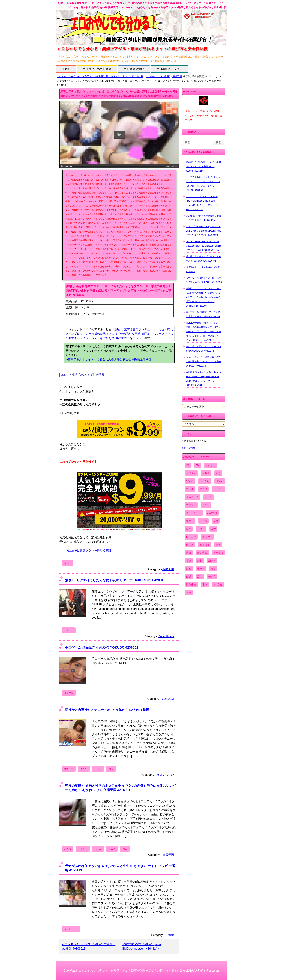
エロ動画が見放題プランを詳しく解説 (87, 550)
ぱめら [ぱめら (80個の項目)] (190, 481)
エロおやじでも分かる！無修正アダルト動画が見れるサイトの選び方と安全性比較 (100, 76)
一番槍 (170, 935)
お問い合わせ (189, 448)
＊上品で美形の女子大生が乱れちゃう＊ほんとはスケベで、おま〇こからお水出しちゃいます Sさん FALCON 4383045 (203, 184)
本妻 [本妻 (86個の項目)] (189, 561)
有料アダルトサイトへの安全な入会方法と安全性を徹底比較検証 (110, 359)
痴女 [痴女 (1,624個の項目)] (213, 569)
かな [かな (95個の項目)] (218, 473)
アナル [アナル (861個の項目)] (190, 489)
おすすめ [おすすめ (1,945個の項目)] (210, 465)
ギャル (84, 769)
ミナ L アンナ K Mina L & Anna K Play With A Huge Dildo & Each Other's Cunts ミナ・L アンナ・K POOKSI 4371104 (202, 203)
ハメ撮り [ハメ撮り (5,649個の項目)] (212, 513)
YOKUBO (168, 699)
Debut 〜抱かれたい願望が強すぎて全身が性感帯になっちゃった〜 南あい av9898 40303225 (203, 361)
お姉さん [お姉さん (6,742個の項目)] (191, 473)
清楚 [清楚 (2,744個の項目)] (200, 561)
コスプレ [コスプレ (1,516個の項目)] (191, 505)
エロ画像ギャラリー (169, 69)
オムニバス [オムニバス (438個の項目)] (192, 497)
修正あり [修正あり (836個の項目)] (191, 537)
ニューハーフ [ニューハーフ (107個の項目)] (194, 513)
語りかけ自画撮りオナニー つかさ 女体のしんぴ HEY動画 (107, 710)
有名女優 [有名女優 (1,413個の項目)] (218, 553)
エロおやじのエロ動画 (97, 69)
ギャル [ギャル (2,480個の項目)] (208, 497)
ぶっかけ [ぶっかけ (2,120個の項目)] (205, 481)
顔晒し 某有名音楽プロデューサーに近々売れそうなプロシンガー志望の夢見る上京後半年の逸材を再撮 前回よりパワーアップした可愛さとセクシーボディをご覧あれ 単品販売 (119, 334)
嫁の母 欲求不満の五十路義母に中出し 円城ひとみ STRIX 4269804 (203, 218)
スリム (98, 769)
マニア (112, 849)
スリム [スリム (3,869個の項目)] (206, 505)
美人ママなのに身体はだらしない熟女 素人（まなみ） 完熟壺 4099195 (203, 314)
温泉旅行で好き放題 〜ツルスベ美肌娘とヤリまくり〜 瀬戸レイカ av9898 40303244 (203, 166)
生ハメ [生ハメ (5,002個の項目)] (201, 569)
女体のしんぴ (165, 775)
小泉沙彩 (69, 693)
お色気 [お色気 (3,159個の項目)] (206, 473)
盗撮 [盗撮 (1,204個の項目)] (189, 577)
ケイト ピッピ (71, 929)
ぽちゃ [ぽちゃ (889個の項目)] (220, 481)
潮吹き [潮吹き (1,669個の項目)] (212, 561)
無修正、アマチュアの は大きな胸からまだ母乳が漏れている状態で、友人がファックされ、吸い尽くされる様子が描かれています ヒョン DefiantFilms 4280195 (203, 297)
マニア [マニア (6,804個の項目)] (190, 521)
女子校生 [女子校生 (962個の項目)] (205, 545)
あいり (68, 563)
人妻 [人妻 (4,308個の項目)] (213, 529)
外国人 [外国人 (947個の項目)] (190, 545)
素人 (111, 769)
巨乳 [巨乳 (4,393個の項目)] (218, 545)
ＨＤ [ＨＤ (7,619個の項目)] (189, 592)
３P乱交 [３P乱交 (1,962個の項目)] (218, 585)
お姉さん (83, 849)
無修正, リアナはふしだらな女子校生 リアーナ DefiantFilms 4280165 (116, 580)
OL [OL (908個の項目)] (188, 465)
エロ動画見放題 (134, 69)
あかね (68, 849)
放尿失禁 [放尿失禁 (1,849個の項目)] (202, 553)
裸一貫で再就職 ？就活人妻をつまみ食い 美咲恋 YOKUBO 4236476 (203, 259)
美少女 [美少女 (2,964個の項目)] (212, 577)
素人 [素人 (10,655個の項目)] (200, 577)
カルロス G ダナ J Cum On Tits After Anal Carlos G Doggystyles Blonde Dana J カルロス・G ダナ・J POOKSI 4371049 (203, 379)
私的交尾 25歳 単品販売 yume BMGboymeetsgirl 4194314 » (142, 946)
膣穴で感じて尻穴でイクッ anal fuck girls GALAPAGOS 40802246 (203, 349)
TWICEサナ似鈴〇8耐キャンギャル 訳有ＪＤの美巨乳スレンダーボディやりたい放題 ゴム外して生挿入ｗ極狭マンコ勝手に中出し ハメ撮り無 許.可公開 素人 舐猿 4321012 (203, 331)
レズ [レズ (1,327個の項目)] (216, 521)
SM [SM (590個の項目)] (197, 465)
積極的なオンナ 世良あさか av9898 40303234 (203, 269)
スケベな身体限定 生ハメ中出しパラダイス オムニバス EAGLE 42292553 (204, 280)
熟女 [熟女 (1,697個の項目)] (189, 569)
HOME (66, 69)
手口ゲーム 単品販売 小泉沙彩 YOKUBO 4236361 (102, 647)
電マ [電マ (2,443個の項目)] (205, 585)
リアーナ (69, 630)
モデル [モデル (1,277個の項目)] (203, 521)
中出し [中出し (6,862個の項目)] (201, 529)
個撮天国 (177, 76)
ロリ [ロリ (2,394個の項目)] (189, 529)
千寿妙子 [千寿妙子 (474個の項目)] (207, 537)
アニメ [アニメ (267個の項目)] (203, 489)
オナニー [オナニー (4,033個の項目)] (218, 489)
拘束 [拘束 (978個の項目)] (189, 553)
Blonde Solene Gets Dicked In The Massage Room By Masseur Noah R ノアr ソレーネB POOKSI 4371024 (203, 246)
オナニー (69, 769)
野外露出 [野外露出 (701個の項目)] (191, 585)
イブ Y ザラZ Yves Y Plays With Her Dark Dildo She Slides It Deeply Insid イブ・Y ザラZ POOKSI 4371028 (203, 231)
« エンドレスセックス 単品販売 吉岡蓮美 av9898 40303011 (89, 946)
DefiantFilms (166, 636)
